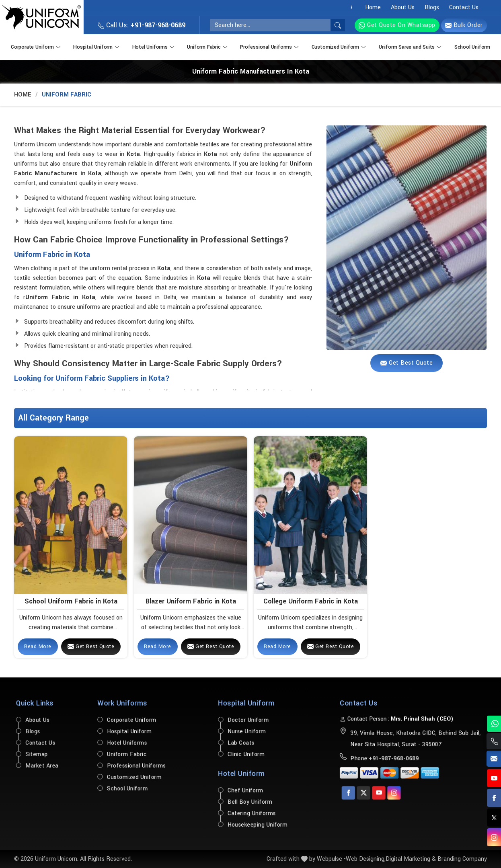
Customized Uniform (340, 46)
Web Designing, (366, 859)
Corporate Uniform (37, 46)
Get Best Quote (91, 646)
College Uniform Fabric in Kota (311, 601)
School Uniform (472, 47)
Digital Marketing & (411, 859)
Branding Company (462, 859)
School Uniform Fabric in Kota (71, 601)
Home (373, 7)
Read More (38, 646)
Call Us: (142, 25)
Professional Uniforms (270, 46)
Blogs (432, 7)
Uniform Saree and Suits (411, 46)
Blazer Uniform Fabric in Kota (191, 601)
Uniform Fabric (208, 46)
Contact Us (464, 7)
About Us (403, 7)
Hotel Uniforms (154, 46)
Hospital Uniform (97, 46)
